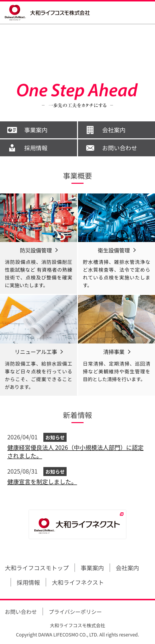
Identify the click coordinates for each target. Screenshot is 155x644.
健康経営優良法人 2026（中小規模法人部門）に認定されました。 (75, 451)
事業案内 (36, 130)
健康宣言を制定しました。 (42, 481)
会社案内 (114, 130)
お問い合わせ (120, 148)
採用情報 (36, 148)
